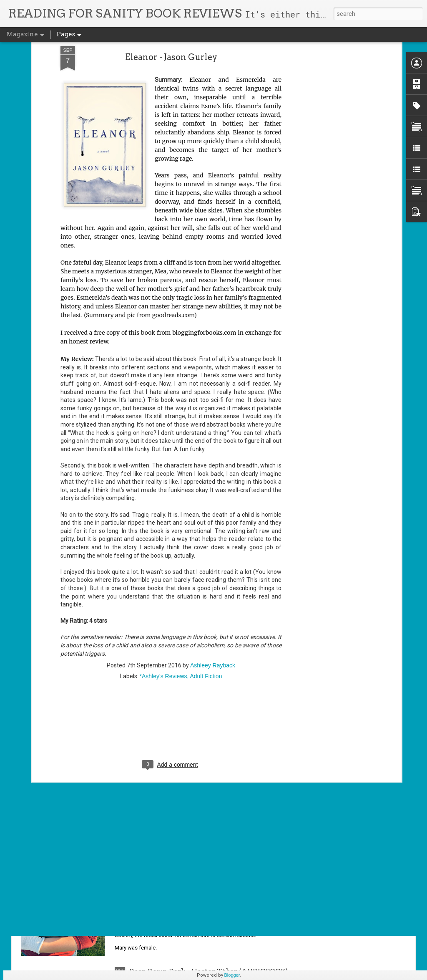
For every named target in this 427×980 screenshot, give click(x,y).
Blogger (232, 975)
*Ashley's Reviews (163, 606)
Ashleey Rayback (213, 595)
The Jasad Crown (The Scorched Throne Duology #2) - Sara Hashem (197, 786)
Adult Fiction (206, 606)
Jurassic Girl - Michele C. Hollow (185, 876)
